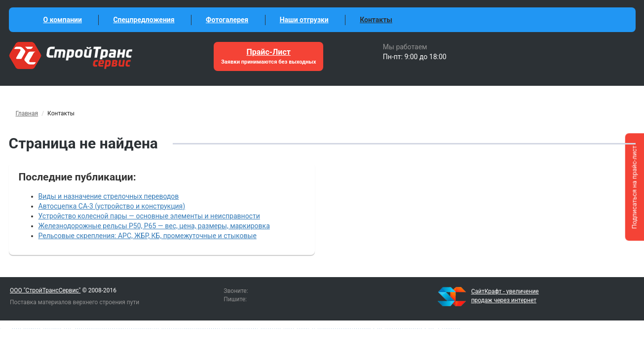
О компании (63, 20)
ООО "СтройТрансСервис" (45, 290)
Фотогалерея (227, 20)
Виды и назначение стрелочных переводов (109, 196)
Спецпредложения (144, 20)
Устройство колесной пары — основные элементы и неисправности (149, 216)
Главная (27, 113)
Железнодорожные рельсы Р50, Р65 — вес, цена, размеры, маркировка (154, 226)
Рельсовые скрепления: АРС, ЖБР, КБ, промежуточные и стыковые (148, 236)
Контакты (376, 20)
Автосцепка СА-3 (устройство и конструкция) (112, 206)
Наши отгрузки (304, 20)
